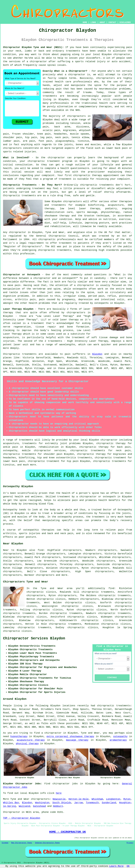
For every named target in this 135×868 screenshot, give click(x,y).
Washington (42, 803)
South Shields (62, 803)
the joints (50, 192)
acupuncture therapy (31, 740)
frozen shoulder (23, 134)
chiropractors (45, 575)
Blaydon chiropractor (116, 54)
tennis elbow (80, 137)
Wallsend (24, 806)
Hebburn (58, 806)
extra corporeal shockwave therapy (70, 736)
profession (27, 254)
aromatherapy (118, 740)
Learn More (116, 866)
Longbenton (113, 799)
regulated (15, 236)
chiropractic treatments (97, 185)
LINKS (93, 22)
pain (129, 47)
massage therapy (77, 740)
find (40, 550)
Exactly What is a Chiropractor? (65, 71)
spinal (52, 65)
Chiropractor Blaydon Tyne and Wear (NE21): (33, 47)
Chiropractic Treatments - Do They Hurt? (32, 185)
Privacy (130, 843)
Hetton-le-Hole (79, 799)
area (36, 812)
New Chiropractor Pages (22, 843)
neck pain (62, 137)
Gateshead (39, 806)
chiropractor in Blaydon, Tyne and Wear (37, 232)
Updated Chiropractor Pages (47, 843)
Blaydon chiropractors (67, 201)
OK (128, 866)
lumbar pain (11, 141)
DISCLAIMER (125, 22)
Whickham (97, 799)
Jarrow (79, 803)
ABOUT (102, 22)
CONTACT (112, 22)
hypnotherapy (19, 736)
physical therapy (27, 744)
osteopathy (120, 736)
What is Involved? (16, 158)
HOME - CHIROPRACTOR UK (67, 832)
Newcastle (59, 799)
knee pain (44, 134)
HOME (85, 22)
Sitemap (5, 843)
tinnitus (83, 141)
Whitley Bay (11, 803)
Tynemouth (92, 803)
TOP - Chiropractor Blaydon (22, 818)
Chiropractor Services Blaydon (34, 638)
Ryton (127, 799)
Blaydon (97, 354)
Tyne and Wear (20, 799)
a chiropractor (37, 62)
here (59, 793)
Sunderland (109, 803)
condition (9, 54)
